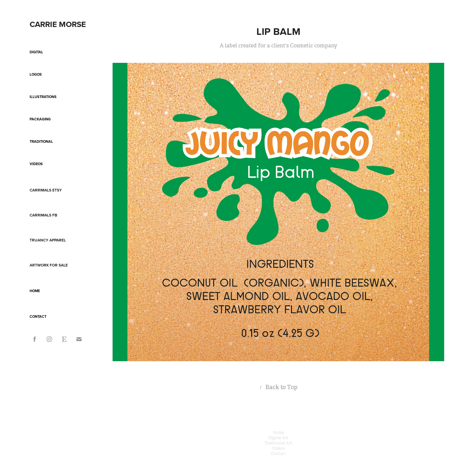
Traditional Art (278, 443)
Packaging (40, 119)
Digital (36, 52)
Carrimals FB (43, 215)
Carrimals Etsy (46, 190)
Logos (36, 74)
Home (35, 291)
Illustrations (43, 97)
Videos (36, 164)
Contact (38, 316)
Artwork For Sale (49, 265)
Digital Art (278, 438)
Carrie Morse (58, 24)
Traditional (41, 141)
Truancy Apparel (48, 240)
